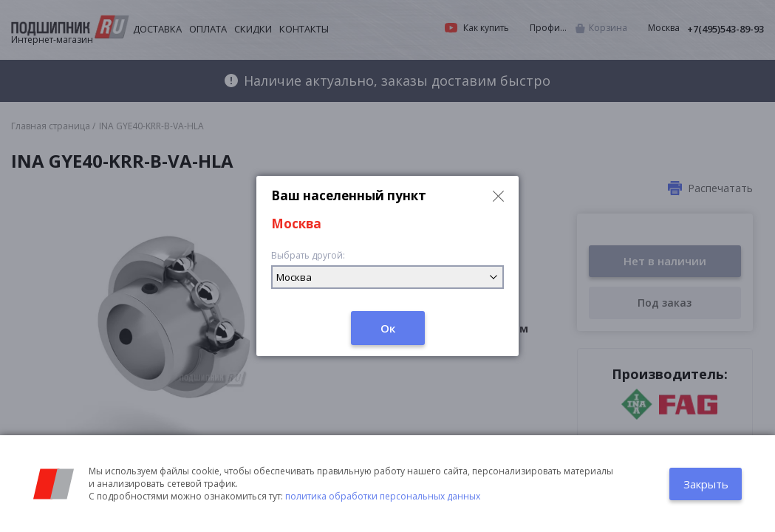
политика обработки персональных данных (383, 496)
